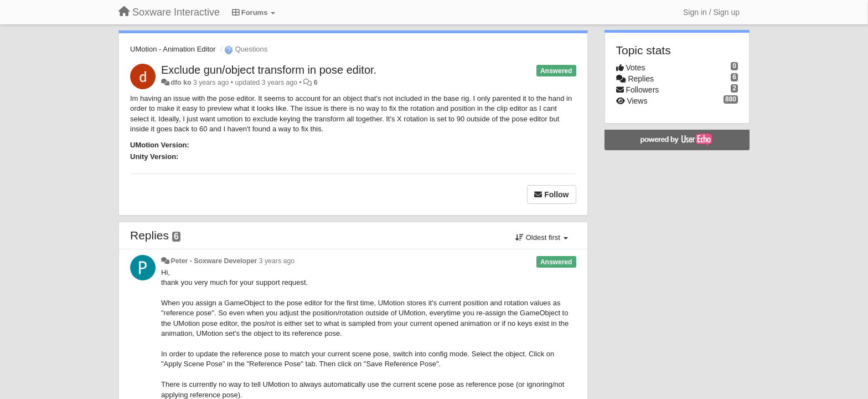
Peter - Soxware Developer (214, 261)
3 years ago (277, 261)
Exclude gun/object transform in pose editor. (269, 70)
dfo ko (181, 83)
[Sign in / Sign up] (711, 12)
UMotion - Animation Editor (173, 49)
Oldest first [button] (541, 237)
